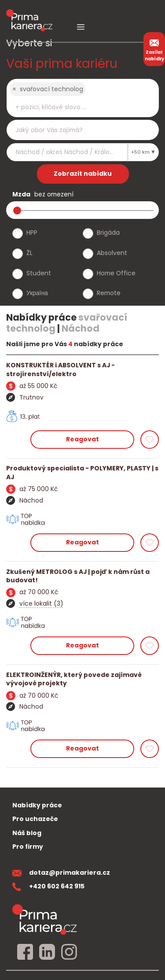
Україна (37, 293)
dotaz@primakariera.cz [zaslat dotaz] (61, 873)
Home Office (116, 273)
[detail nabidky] (82, 370)
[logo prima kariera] (29, 14)
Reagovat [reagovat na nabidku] (82, 439)
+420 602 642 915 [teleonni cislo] (48, 886)
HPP (32, 233)
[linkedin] (47, 952)
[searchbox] (77, 107)
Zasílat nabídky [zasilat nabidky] (154, 49)
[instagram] (69, 952)
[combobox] (83, 98)
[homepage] (44, 919)
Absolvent (112, 253)
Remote (109, 293)
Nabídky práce (37, 805)
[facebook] (25, 952)
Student (39, 273)
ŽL (29, 253)
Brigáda (108, 233)
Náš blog (27, 833)
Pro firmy (28, 847)
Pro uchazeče (35, 819)
